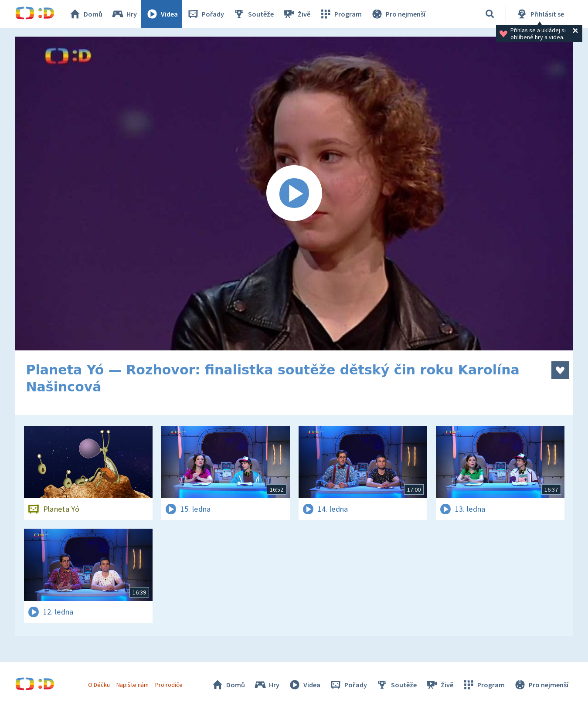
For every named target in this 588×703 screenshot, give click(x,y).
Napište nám (133, 685)
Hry (124, 14)
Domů (85, 14)
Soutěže (253, 14)
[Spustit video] (294, 194)
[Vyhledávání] (490, 14)
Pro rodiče (169, 685)
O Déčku (99, 685)
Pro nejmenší (398, 14)
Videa (162, 14)
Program (340, 14)
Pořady (205, 14)
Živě (296, 14)
